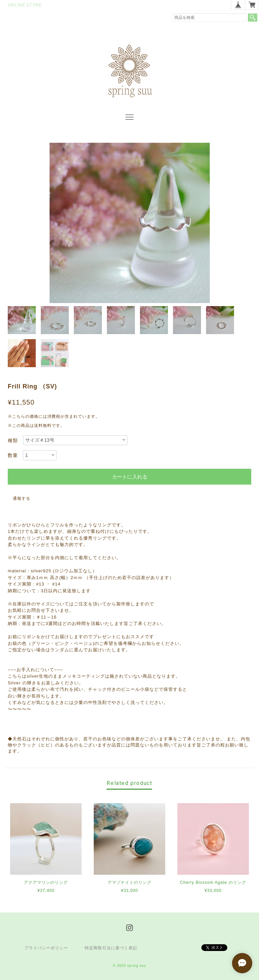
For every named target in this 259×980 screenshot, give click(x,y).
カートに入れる (130, 477)
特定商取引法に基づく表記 (111, 948)
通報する (22, 498)
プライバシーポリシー (46, 948)
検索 (253, 18)
